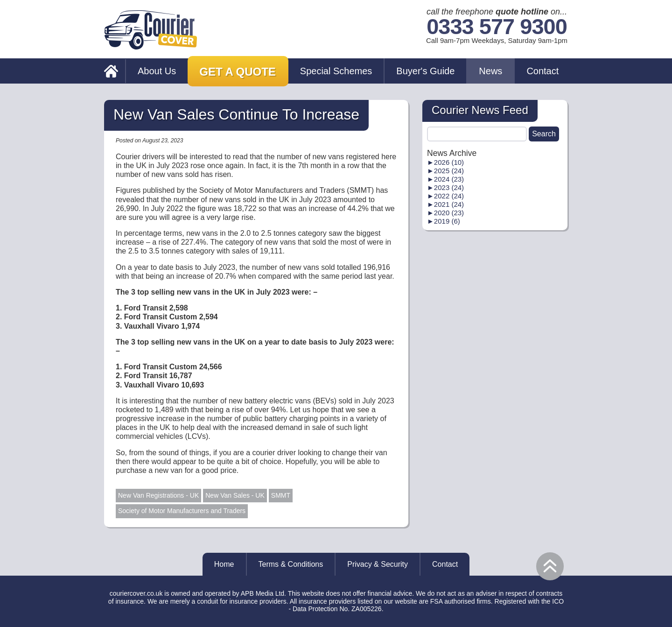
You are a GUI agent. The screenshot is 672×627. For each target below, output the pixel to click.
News (490, 71)
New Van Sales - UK (235, 495)
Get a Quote (238, 72)
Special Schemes (336, 71)
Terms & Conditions (291, 564)
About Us (157, 71)
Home (224, 564)
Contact (542, 71)
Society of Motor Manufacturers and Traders (182, 511)
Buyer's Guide (425, 71)
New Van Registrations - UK (158, 495)
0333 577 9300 (497, 27)
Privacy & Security (378, 564)
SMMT (281, 495)
